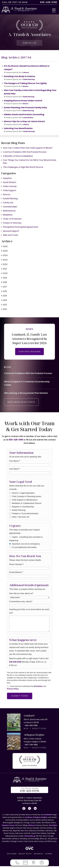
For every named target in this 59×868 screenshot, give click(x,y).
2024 (4, 256)
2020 (4, 274)
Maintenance (9, 211)
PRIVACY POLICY (25, 856)
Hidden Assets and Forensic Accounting (24, 115)
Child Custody (10, 187)
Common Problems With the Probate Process (25, 152)
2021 (4, 269)
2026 (4, 247)
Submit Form (20, 698)
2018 (4, 283)
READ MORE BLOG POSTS (23, 404)
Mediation (8, 215)
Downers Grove (8, 827)
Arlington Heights (40, 819)
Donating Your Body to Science (20, 77)
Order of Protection (12, 219)
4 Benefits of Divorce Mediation (18, 157)
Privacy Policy (13, 691)
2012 (4, 310)
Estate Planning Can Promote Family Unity (25, 108)
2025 (4, 251)
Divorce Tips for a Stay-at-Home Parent (24, 122)
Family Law (8, 203)
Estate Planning (29, 80)
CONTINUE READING (29, 352)
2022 (4, 265)
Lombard (29, 819)
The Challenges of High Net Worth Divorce (23, 168)
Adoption (7, 179)
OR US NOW (29, 792)
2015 (4, 296)
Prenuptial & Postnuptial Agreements (21, 227)
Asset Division (28, 118)
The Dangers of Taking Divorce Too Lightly (25, 84)
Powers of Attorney (12, 223)
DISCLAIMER (12, 856)
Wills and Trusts (11, 236)
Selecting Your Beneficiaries (18, 129)
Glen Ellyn (53, 827)
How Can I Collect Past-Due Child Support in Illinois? (28, 148)
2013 (4, 305)
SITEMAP (49, 856)
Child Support (10, 191)
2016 (4, 292)
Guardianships (10, 207)
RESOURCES (38, 856)
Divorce (26, 73)
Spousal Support (11, 231)
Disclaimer (38, 689)
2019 (4, 278)
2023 (4, 260)
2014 (4, 301)
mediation (48, 816)
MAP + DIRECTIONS (35, 731)
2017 (4, 287)
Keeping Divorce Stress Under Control (23, 101)
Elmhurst (32, 827)
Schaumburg (30, 838)
